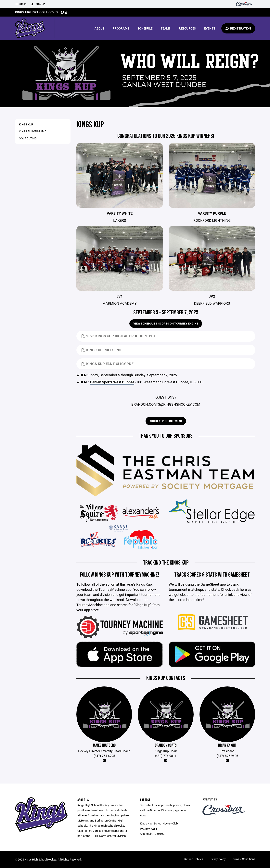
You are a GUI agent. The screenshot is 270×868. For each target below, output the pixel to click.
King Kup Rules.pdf (102, 350)
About (99, 28)
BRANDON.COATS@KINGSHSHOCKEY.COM (166, 404)
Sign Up (38, 4)
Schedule (145, 28)
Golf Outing (28, 138)
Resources (187, 28)
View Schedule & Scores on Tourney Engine (166, 323)
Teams (166, 28)
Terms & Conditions (243, 859)
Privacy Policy (217, 859)
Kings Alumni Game (32, 131)
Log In (21, 4)
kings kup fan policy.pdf (108, 364)
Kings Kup (26, 124)
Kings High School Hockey (37, 12)
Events (210, 28)
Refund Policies (194, 859)
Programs (121, 28)
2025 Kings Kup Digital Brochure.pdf (119, 336)
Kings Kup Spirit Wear (166, 421)
